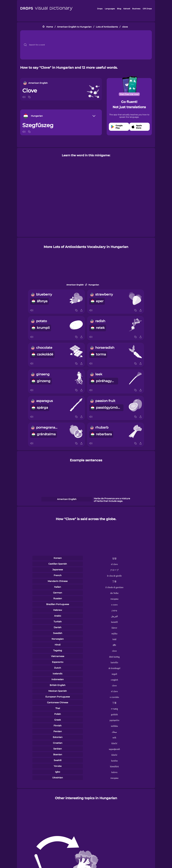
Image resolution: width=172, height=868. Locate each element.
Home (50, 27)
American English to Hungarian (74, 27)
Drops (100, 9)
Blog (119, 9)
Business (136, 9)
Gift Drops (147, 9)
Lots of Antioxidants (107, 27)
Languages (110, 9)
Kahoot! (127, 9)
